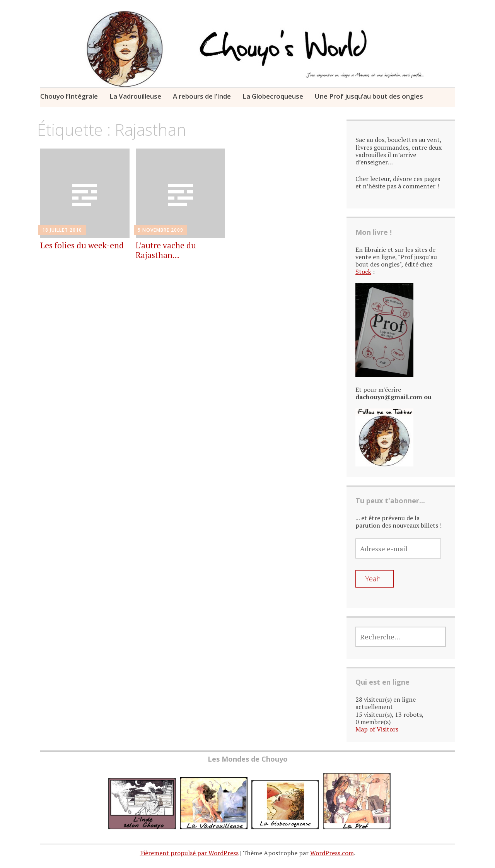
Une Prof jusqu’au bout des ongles (369, 96)
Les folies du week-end (82, 245)
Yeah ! (375, 579)
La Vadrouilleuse (135, 96)
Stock (363, 272)
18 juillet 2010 (62, 230)
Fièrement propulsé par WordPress (189, 853)
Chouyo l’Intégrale (69, 96)
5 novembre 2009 (160, 230)
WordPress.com (332, 853)
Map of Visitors (377, 729)
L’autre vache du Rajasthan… (166, 250)
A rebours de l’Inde (202, 96)
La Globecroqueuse (273, 96)
